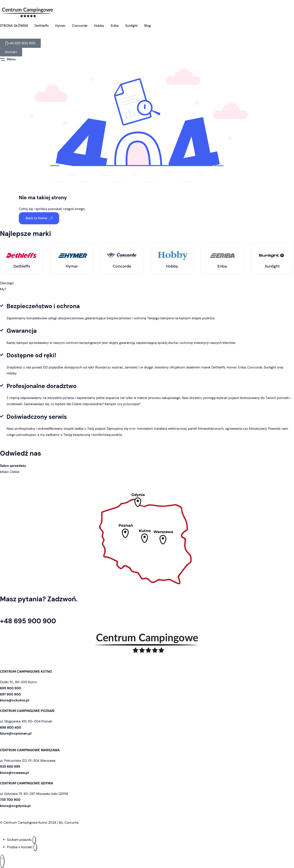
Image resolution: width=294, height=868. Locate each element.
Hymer (60, 26)
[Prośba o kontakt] (35, 848)
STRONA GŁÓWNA (14, 26)
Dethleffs (42, 26)
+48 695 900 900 (28, 621)
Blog (148, 26)
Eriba (115, 26)
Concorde (80, 26)
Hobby (99, 26)
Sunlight (131, 26)
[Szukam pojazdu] (34, 840)
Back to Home (39, 218)
